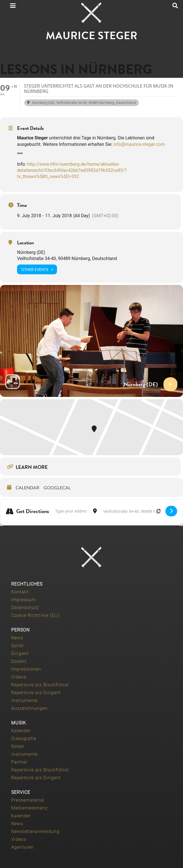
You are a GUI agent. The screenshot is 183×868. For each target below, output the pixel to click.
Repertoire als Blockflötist (40, 685)
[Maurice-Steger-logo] (92, 13)
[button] (13, 6)
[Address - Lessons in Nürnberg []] (71, 511)
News (17, 638)
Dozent (19, 661)
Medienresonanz (29, 808)
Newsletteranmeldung (35, 831)
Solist (17, 646)
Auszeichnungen (29, 708)
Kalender (21, 731)
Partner (19, 762)
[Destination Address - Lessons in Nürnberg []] (131, 511)
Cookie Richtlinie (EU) (35, 615)
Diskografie (24, 739)
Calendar (28, 488)
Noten (18, 746)
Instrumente (24, 700)
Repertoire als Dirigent (36, 693)
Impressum (23, 600)
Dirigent (20, 653)
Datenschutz (25, 608)
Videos (19, 677)
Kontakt (20, 592)
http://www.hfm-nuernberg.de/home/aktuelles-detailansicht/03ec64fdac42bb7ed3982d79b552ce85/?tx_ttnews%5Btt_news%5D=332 (72, 170)
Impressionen (26, 669)
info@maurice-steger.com (139, 144)
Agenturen (22, 847)
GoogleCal (57, 488)
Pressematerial (28, 800)
